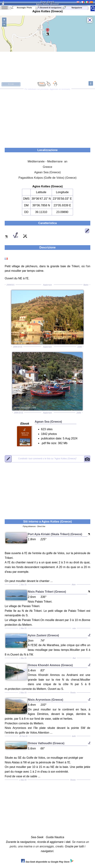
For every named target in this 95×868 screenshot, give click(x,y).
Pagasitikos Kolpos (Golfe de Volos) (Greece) (48, 178)
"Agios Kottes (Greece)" (47, 459)
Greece (47, 167)
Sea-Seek (47, 2)
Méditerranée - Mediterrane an (47, 161)
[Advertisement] (47, 117)
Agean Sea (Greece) (47, 172)
